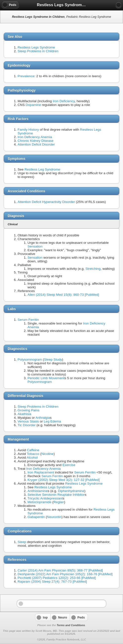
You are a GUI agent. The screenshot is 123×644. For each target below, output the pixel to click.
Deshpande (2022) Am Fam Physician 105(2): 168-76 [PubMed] (65, 574)
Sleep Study (53, 359)
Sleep (22, 542)
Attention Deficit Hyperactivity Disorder (46, 202)
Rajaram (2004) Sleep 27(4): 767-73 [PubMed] (52, 582)
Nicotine (47, 454)
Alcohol (32, 458)
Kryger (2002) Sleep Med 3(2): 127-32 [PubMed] (64, 480)
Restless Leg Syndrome (42, 169)
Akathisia (24, 414)
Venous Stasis (28, 421)
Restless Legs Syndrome (36, 47)
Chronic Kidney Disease (36, 141)
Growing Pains (28, 410)
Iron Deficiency (64, 101)
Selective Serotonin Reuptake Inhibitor (56, 495)
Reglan (59, 502)
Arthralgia (43, 418)
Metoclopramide (39, 502)
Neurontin (54, 517)
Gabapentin (36, 517)
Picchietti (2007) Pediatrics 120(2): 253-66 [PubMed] (57, 578)
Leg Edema (52, 421)
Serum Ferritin (28, 320)
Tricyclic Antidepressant (45, 498)
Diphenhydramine (71, 491)
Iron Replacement (41, 472)
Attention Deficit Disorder (36, 144)
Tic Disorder (27, 425)
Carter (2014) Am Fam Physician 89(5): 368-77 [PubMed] (60, 570)
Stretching (93, 269)
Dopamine (33, 105)
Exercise (69, 465)
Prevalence (26, 76)
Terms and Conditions (71, 625)
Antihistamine (38, 491)
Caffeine (33, 450)
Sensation (35, 246)
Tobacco (33, 454)
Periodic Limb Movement (46, 378)
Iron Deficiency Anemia (35, 137)
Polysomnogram (30, 359)
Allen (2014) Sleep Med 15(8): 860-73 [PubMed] (63, 295)
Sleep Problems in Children (38, 51)
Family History (28, 130)
